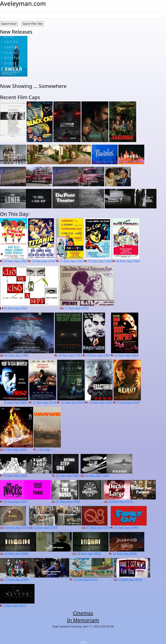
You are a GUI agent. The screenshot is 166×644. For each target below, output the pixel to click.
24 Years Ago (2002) (89, 553)
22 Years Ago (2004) (125, 553)
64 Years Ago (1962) (128, 261)
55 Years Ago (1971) (121, 501)
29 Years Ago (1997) (70, 355)
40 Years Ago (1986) (16, 355)
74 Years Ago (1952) (15, 261)
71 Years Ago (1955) (72, 261)
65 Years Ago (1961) (68, 475)
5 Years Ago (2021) (15, 605)
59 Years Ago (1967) (15, 501)
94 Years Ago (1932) (15, 475)
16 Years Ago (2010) (85, 579)
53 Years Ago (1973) (16, 527)
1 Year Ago (44, 449)
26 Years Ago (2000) (16, 553)
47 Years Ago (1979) (98, 527)
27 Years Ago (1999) (126, 527)
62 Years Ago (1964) (97, 475)
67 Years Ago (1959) (100, 261)
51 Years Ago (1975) (77, 308)
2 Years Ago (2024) (16, 449)
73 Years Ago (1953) (44, 261)
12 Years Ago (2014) (44, 402)
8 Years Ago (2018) (128, 402)
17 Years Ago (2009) (16, 579)
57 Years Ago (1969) (68, 501)
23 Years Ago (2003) (127, 355)
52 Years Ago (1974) (46, 527)
